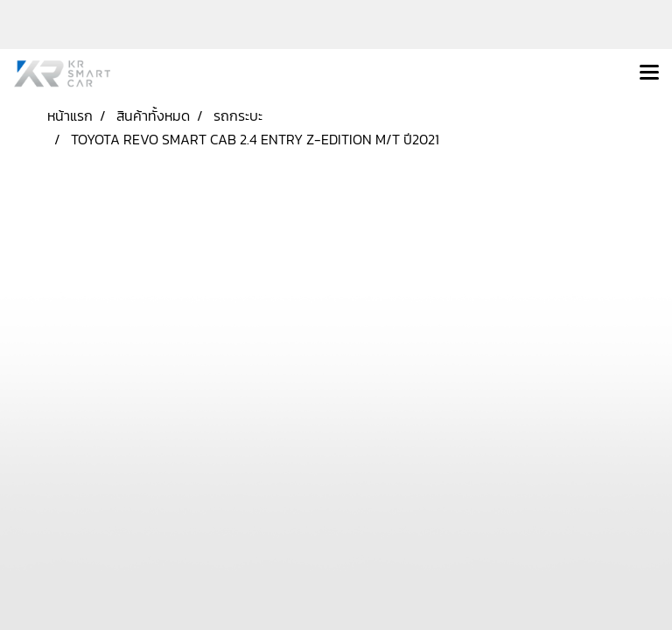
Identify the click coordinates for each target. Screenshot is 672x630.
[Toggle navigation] (649, 73)
